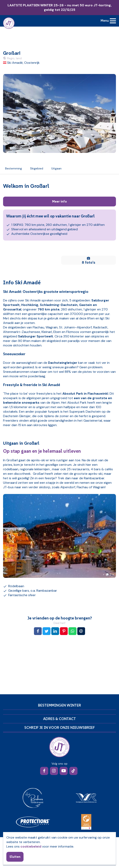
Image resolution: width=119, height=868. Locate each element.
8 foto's (89, 260)
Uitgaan (56, 168)
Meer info (59, 201)
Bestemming (13, 168)
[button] (104, 575)
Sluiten (15, 857)
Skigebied (37, 168)
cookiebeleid (31, 846)
